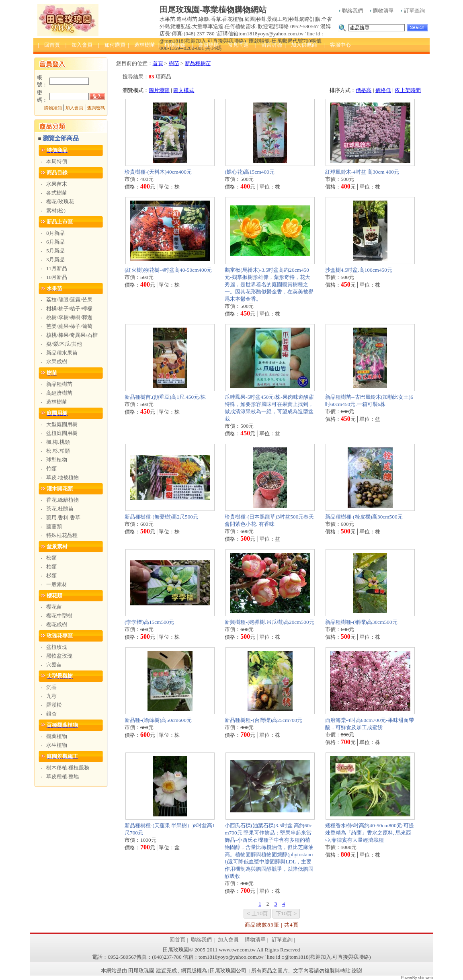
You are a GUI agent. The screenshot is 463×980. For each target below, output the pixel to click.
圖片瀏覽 (159, 90)
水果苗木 (57, 184)
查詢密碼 (96, 108)
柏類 (51, 567)
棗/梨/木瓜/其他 (64, 344)
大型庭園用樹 (62, 424)
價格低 (383, 90)
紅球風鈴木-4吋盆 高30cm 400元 (362, 172)
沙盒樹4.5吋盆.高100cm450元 (359, 270)
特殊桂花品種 (62, 535)
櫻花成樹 (57, 624)
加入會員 (74, 108)
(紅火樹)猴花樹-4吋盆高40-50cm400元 (168, 270)
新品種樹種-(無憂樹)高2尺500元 (161, 517)
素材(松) (56, 210)
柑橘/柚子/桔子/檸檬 (69, 309)
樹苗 (174, 63)
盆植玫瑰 (57, 647)
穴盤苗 (54, 665)
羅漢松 (54, 705)
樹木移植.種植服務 (68, 768)
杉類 (51, 575)
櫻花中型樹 (59, 616)
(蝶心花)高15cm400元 (249, 172)
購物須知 (53, 108)
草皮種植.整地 (62, 776)
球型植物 (57, 460)
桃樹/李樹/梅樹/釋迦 (69, 317)
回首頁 (177, 940)
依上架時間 (408, 90)
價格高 (364, 90)
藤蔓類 (54, 526)
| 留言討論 (269, 45)
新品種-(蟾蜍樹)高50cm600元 (158, 720)
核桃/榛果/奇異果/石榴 (72, 335)
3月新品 (55, 259)
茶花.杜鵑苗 (60, 509)
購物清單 (382, 11)
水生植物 (57, 745)
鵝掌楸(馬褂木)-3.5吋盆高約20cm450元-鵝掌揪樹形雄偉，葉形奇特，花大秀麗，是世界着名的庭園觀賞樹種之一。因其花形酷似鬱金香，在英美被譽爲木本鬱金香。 (269, 284)
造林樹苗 (57, 402)
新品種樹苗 (59, 384)
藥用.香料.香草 (63, 518)
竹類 (51, 468)
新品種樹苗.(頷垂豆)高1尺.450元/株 (165, 397)
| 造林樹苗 (141, 45)
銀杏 (51, 714)
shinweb (425, 978)
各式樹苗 (57, 193)
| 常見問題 (235, 45)
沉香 (51, 687)
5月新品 (55, 251)
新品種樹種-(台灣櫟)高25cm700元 (263, 720)
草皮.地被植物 (62, 477)
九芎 (51, 696)
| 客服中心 (337, 45)
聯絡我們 (351, 11)
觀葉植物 (57, 736)
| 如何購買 (112, 45)
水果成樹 (57, 362)
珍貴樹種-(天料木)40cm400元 (158, 172)
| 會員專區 (205, 45)
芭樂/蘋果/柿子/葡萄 (69, 326)
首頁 (158, 63)
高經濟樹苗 (59, 393)
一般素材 (57, 584)
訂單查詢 (413, 11)
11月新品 (57, 268)
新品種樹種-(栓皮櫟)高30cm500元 (364, 517)
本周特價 (57, 161)
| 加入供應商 (301, 45)
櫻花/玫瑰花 (60, 202)
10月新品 (57, 277)
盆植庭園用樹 (62, 433)
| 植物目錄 (172, 45)
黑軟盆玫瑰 (59, 656)
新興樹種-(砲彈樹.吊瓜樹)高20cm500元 (269, 622)
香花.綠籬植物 (62, 500)
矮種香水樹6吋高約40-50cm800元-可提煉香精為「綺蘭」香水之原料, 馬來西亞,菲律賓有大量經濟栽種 (370, 833)
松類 (51, 558)
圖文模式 (184, 90)
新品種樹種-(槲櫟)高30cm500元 (361, 622)
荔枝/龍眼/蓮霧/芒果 (69, 300)
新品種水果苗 (62, 353)
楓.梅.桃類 (58, 442)
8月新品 (55, 233)
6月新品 (55, 242)
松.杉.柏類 (58, 451)
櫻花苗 (54, 607)
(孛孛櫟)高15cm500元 (149, 622)
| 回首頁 (49, 45)
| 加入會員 (79, 45)
